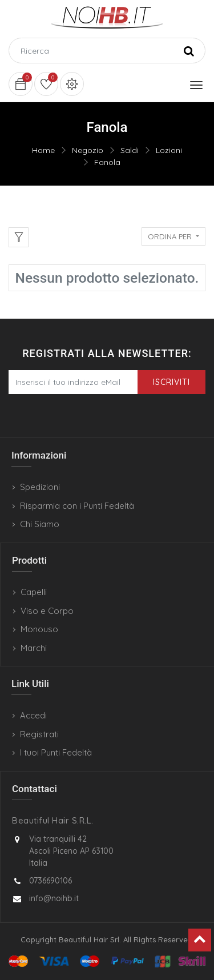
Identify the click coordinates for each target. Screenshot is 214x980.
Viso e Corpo (47, 611)
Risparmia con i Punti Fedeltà (77, 506)
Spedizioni (40, 487)
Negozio (88, 150)
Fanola (107, 162)
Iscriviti (171, 382)
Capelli (34, 592)
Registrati (39, 734)
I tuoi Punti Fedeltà (56, 752)
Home (43, 150)
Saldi (130, 150)
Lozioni (169, 150)
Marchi (34, 648)
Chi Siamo (40, 524)
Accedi (33, 715)
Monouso (39, 629)
